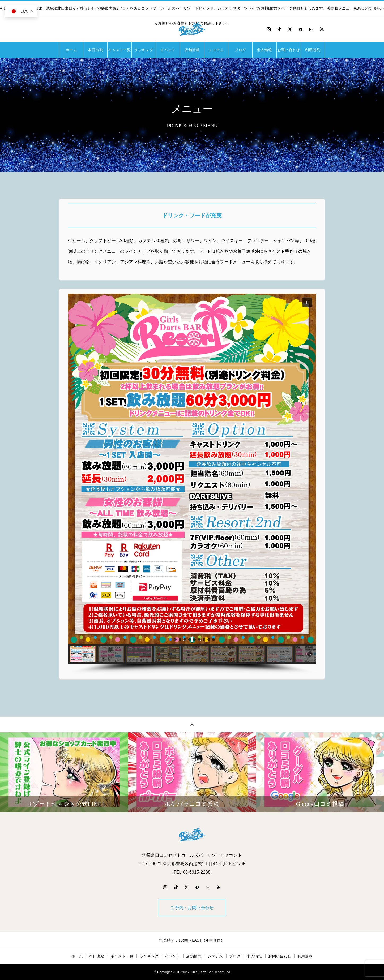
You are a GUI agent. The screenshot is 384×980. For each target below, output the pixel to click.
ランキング (144, 50)
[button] (307, 302)
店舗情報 (192, 50)
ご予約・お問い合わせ (192, 908)
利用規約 (313, 50)
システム (216, 50)
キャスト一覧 (120, 50)
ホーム (71, 50)
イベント (168, 50)
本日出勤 (95, 50)
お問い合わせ (289, 50)
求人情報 (264, 50)
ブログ (240, 50)
